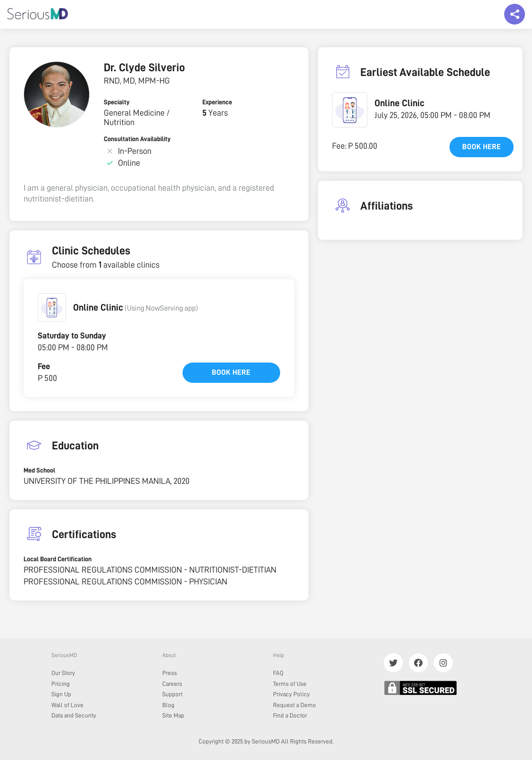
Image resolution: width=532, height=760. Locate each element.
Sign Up (61, 694)
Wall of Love (67, 705)
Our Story (63, 673)
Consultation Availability (137, 139)
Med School (39, 470)
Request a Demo (295, 705)
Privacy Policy (291, 694)
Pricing (61, 684)
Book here (231, 372)
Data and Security (74, 715)
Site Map (173, 715)
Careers (172, 684)
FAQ (278, 673)
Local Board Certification (58, 559)
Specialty (117, 102)
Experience (217, 102)
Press (170, 673)
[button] (52, 307)
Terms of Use (290, 684)
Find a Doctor (290, 715)
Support (172, 694)
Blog (168, 705)
